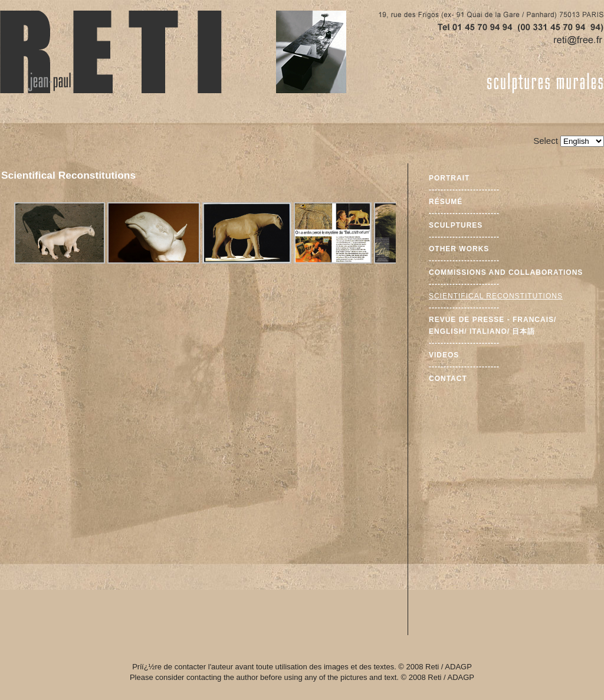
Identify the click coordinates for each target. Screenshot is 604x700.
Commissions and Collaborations (506, 272)
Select (546, 141)
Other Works (459, 249)
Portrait (449, 178)
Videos (444, 355)
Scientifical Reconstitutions (496, 296)
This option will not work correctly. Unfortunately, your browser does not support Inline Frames (204, 387)
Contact (448, 379)
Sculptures (456, 225)
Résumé (446, 202)
